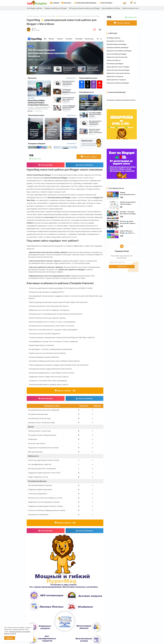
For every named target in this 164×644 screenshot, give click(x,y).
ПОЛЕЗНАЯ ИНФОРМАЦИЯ (85, 3)
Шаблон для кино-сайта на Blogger (118, 67)
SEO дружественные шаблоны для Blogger (84, 8)
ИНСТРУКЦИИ (106, 3)
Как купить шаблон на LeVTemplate (118, 97)
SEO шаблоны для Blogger (115, 64)
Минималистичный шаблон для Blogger (119, 51)
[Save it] (94, 30)
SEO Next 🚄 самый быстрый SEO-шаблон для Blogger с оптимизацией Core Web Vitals (128, 222)
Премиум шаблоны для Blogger (56, 8)
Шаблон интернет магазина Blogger (135, 8)
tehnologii (44, 16)
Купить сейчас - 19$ (65, 391)
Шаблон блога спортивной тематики (118, 73)
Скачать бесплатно (84, 165)
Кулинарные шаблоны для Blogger (118, 48)
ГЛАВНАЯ (55, 3)
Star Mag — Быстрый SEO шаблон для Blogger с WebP (128, 213)
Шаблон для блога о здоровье (116, 80)
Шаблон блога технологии (115, 76)
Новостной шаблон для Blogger (117, 54)
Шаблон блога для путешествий (117, 57)
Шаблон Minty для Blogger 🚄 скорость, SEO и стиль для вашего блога (128, 232)
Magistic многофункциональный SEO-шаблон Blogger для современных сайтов (128, 193)
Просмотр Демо (46, 165)
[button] (135, 3)
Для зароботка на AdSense (115, 41)
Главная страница (33, 16)
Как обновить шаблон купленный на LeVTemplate (122, 100)
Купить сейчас (90, 157)
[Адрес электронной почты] (122, 262)
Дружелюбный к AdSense (111, 8)
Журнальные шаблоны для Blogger (118, 83)
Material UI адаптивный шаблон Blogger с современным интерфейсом (128, 203)
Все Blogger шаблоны (35, 8)
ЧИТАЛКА (66, 3)
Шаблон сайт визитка (114, 60)
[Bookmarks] (131, 3)
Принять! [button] (10, 638)
